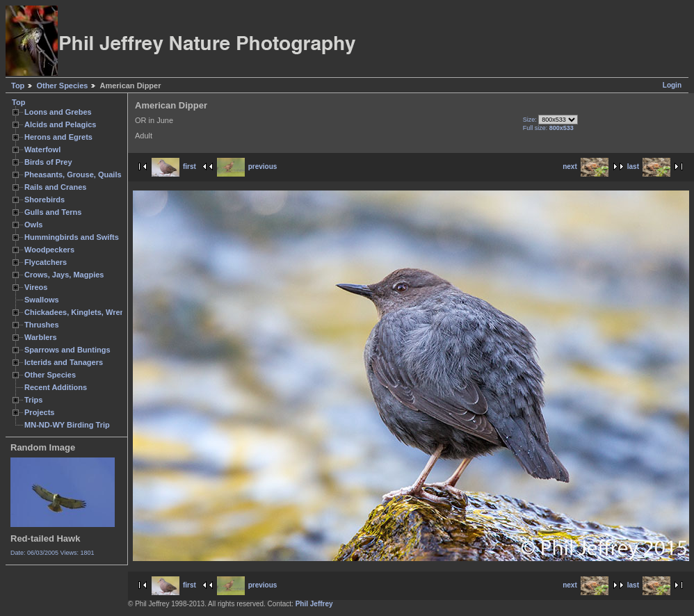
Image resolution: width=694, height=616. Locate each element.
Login (672, 85)
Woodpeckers (49, 250)
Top (18, 86)
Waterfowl (42, 149)
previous (247, 167)
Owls (33, 225)
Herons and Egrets (58, 137)
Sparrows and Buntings (67, 350)
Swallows (42, 300)
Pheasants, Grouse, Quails (73, 175)
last (649, 167)
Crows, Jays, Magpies (64, 275)
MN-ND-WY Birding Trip (67, 425)
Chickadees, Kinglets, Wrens (76, 312)
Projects (39, 412)
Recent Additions (56, 387)
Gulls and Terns (53, 212)
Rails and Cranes (55, 187)
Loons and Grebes (58, 112)
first (174, 167)
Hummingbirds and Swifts (72, 237)
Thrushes (42, 325)
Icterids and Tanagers (64, 362)
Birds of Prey (48, 162)
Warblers (41, 337)
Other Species (62, 86)
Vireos (36, 287)
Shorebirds (45, 200)
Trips (33, 400)
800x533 (562, 128)
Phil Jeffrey (314, 604)
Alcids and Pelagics (60, 124)
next (586, 167)
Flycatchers (46, 262)
